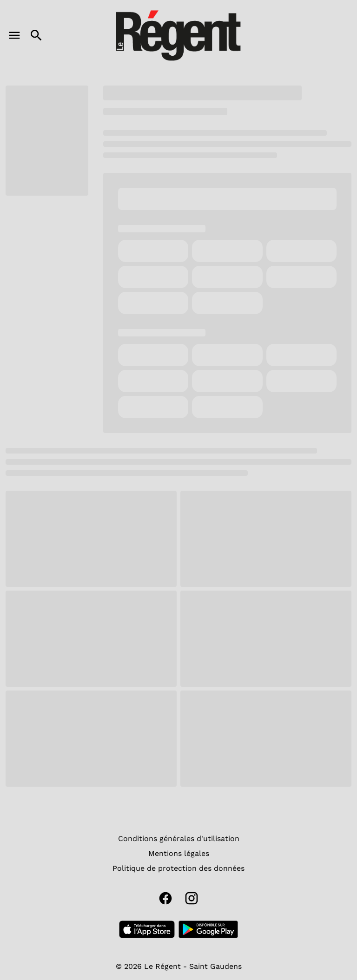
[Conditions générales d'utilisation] (179, 839)
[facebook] (165, 898)
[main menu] (14, 35)
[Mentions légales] (179, 854)
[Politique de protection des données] (178, 868)
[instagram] (192, 898)
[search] (36, 35)
